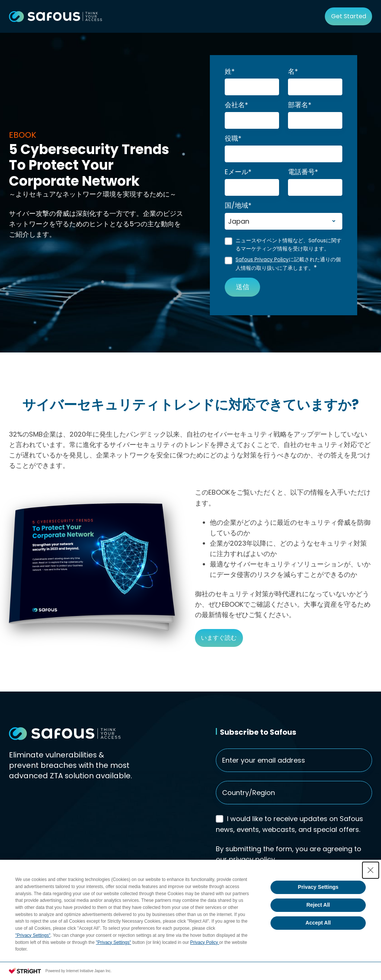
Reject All (318, 905)
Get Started (349, 16)
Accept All (318, 923)
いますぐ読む (219, 638)
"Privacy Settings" (33, 935)
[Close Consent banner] (371, 870)
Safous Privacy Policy (262, 260)
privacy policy (252, 859)
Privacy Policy (205, 942)
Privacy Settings (318, 887)
